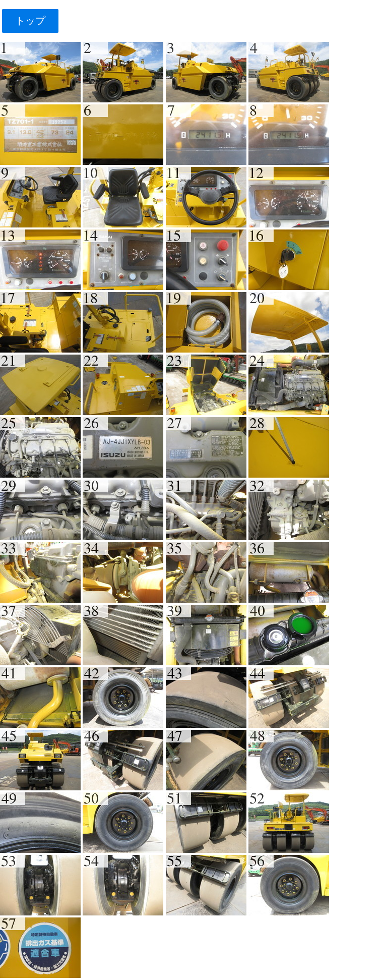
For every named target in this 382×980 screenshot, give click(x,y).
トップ (30, 21)
